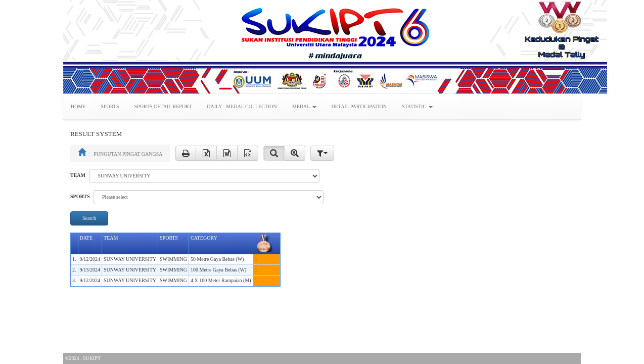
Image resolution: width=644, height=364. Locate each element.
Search (89, 218)
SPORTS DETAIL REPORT (163, 106)
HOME (78, 106)
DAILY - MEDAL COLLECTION (242, 106)
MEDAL (304, 106)
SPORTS (110, 106)
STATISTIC (417, 106)
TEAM (78, 175)
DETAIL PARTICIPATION (359, 106)
